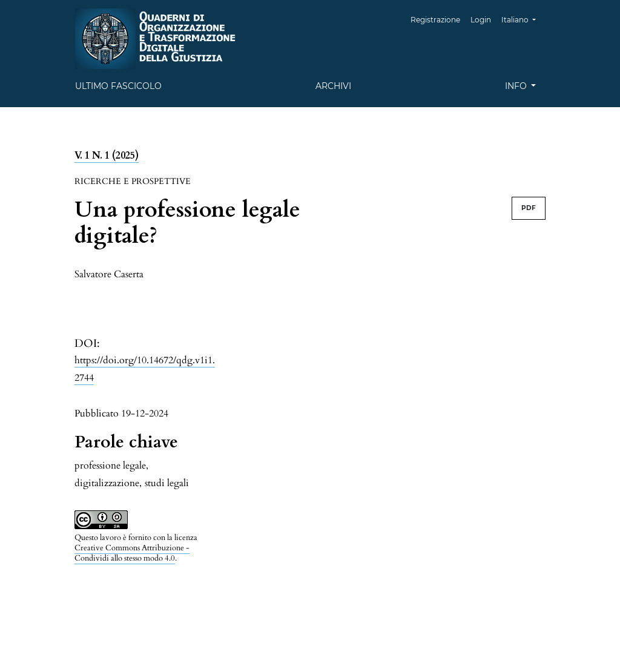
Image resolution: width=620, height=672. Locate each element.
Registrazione (435, 20)
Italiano (523, 18)
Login (481, 20)
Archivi (333, 86)
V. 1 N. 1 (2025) (107, 156)
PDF (529, 208)
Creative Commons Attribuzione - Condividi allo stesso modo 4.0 (132, 553)
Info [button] (517, 86)
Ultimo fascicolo (118, 86)
